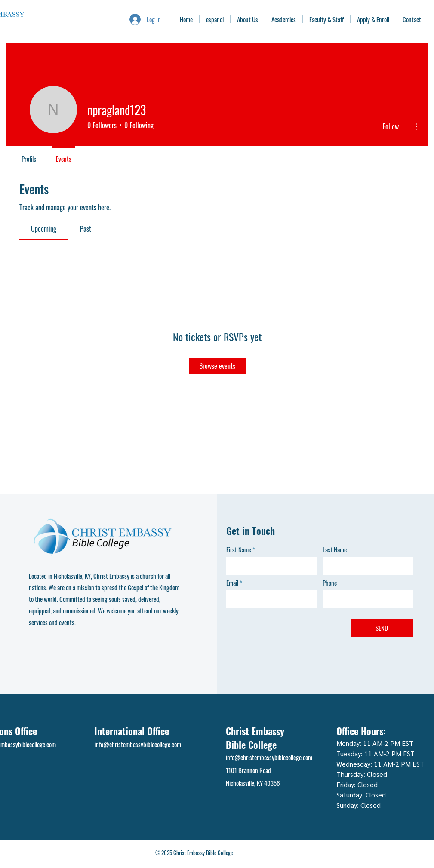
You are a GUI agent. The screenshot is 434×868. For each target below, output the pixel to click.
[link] (44, 229)
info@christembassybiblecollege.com (138, 744)
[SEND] (382, 628)
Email (232, 583)
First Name (239, 550)
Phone (330, 583)
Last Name (335, 550)
